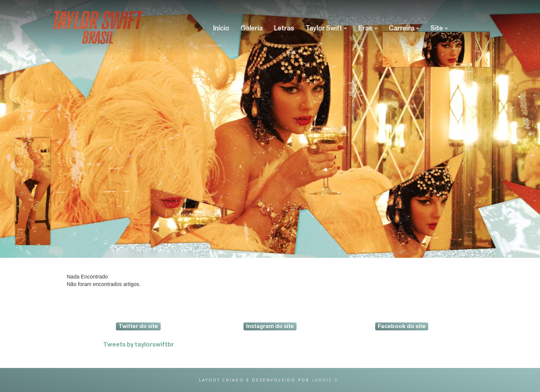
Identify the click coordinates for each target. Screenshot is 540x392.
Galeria (252, 28)
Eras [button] (368, 28)
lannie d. (326, 380)
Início (221, 28)
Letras (284, 28)
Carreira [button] (404, 28)
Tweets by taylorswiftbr (138, 344)
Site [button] (439, 28)
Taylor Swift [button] (326, 28)
